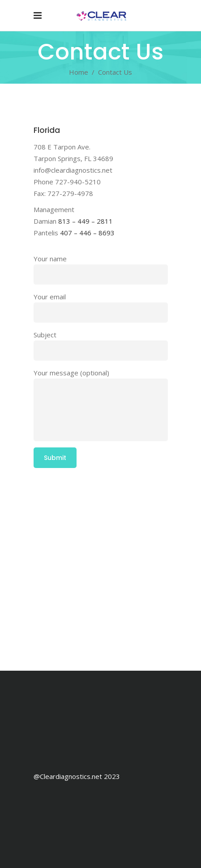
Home (79, 72)
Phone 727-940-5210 (67, 182)
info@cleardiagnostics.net (73, 170)
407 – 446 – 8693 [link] (87, 233)
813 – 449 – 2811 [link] (86, 221)
